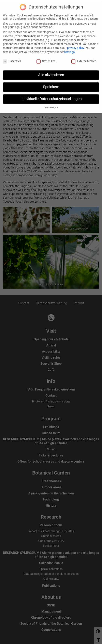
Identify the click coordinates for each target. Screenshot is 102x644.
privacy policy (76, 46)
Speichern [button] (51, 85)
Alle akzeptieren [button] (51, 73)
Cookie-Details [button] (51, 105)
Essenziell (12, 59)
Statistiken (46, 59)
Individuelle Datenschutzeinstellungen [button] (51, 97)
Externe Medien (84, 59)
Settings (69, 50)
